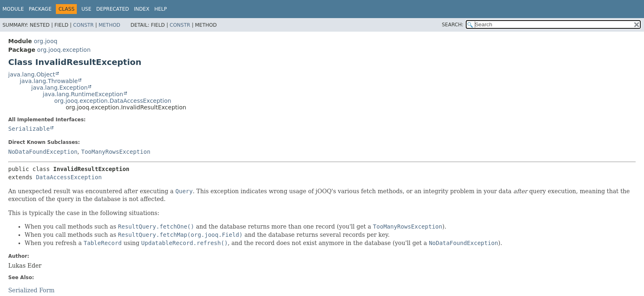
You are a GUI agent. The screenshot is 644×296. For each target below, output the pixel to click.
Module (13, 9)
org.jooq (45, 41)
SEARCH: (453, 25)
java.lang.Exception (59, 88)
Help (161, 9)
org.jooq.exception (64, 50)
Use (86, 9)
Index (142, 9)
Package (40, 9)
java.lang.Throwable (49, 81)
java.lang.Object (32, 74)
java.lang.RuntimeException (83, 94)
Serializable (29, 129)
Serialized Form (31, 290)
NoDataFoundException (43, 152)
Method (109, 25)
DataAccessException (69, 177)
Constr (83, 25)
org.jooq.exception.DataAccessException (113, 101)
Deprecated (113, 9)
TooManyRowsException (116, 152)
